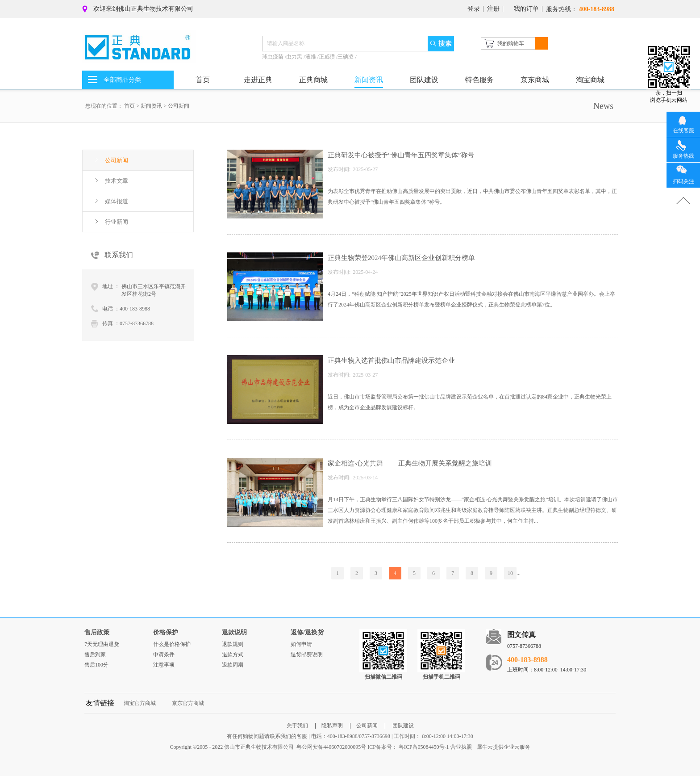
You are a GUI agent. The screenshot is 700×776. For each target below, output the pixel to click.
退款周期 (233, 665)
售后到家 (95, 654)
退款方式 (233, 654)
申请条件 (164, 654)
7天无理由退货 (102, 644)
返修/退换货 (307, 632)
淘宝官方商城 (140, 703)
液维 (311, 57)
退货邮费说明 (307, 654)
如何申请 (301, 644)
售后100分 (96, 665)
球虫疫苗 (273, 57)
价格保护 (166, 632)
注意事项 (164, 665)
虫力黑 (295, 57)
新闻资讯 (151, 106)
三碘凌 (346, 57)
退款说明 (234, 632)
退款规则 (233, 644)
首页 (203, 80)
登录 (474, 9)
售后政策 (97, 632)
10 (510, 573)
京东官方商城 (188, 703)
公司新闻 (179, 106)
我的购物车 (511, 43)
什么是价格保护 (172, 644)
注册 (493, 9)
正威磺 (327, 57)
